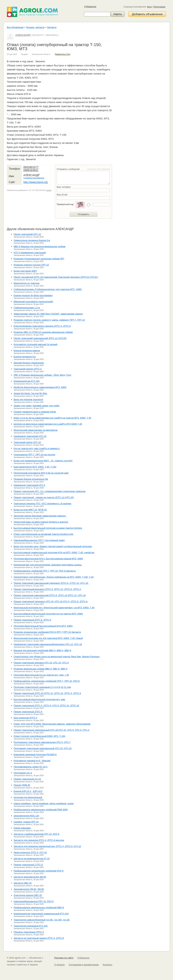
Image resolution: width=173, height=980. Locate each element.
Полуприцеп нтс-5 (23, 773)
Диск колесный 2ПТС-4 (26, 718)
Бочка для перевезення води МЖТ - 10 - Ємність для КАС (43, 461)
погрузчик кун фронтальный (28, 797)
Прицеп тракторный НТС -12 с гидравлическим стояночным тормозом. (50, 491)
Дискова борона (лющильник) (29, 363)
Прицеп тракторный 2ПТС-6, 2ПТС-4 (32, 620)
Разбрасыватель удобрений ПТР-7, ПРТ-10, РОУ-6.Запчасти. (45, 571)
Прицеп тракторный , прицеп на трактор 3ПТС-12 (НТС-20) (44, 497)
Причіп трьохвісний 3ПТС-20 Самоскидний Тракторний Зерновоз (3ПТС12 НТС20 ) (56, 277)
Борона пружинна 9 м (25, 357)
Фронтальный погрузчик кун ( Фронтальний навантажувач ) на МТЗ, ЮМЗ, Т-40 (54, 608)
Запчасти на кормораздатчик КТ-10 (32, 859)
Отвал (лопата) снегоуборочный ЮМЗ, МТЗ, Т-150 (39, 736)
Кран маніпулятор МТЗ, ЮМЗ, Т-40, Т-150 (35, 467)
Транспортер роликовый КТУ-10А (31, 926)
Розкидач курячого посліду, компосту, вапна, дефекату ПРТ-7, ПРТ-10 (49, 320)
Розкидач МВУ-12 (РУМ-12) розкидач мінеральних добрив (43, 332)
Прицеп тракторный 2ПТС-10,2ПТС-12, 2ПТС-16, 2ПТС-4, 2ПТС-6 (47, 693)
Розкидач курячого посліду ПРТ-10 (31, 265)
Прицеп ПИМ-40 (22, 785)
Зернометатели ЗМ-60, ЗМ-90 (29, 889)
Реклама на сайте (64, 958)
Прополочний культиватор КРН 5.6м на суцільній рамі (41, 473)
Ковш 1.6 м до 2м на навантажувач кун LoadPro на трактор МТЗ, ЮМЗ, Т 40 (52, 418)
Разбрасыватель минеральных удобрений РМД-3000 (41, 810)
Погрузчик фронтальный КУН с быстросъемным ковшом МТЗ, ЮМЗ (48, 559)
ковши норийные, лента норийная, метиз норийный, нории (44, 803)
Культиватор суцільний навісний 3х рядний (36, 344)
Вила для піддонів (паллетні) (28, 399)
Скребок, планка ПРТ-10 (26, 822)
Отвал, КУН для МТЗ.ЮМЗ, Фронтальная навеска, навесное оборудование (52, 724)
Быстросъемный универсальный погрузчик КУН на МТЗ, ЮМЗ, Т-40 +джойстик (54, 552)
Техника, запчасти (35, 27)
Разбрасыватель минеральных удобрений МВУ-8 (39, 907)
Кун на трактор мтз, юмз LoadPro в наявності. (37, 448)
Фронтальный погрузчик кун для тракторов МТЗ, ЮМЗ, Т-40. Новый (48, 638)
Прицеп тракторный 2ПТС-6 (28, 712)
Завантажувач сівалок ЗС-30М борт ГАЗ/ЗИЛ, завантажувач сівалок (48, 314)
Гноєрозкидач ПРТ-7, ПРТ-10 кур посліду (35, 455)
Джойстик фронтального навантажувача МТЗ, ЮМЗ (40, 387)
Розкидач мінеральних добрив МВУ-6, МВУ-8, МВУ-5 (41, 669)
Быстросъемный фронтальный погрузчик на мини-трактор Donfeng (48, 528)
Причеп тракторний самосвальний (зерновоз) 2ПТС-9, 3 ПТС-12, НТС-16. (51, 583)
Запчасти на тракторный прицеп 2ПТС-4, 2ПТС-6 (39, 938)
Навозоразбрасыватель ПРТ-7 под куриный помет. (39, 540)
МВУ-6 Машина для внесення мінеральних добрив (40, 246)
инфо (49, 190)
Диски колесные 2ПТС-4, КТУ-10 (30, 852)
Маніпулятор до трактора (27, 283)
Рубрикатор (90, 7)
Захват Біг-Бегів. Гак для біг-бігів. (31, 393)
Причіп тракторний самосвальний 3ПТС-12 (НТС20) (40, 338)
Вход (149, 7)
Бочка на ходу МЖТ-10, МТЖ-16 (30, 510)
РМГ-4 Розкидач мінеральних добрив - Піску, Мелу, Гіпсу (43, 375)
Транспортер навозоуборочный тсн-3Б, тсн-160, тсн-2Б (42, 920)
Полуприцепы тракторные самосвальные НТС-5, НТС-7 (42, 742)
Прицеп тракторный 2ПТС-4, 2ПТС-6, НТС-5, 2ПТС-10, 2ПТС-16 (46, 706)
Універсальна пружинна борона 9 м (32, 240)
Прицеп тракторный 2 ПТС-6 (28, 865)
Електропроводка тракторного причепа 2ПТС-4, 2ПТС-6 (42, 326)
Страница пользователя (34, 178)
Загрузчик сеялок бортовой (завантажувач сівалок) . (40, 516)
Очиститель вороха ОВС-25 (28, 895)
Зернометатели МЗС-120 (26, 816)
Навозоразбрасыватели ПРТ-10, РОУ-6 (34, 901)
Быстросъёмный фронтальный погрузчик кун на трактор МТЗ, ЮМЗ (48, 614)
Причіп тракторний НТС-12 (27, 234)
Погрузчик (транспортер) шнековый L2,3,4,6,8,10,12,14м (42, 687)
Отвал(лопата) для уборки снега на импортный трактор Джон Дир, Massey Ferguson (57, 657)
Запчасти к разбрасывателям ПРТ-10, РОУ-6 (37, 834)
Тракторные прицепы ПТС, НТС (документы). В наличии (43, 504)
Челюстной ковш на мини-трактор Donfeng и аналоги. (41, 522)
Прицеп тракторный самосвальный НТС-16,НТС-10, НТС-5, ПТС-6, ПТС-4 (52, 730)
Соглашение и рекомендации (84, 965)
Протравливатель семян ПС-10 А (31, 767)
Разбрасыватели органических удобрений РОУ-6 (39, 871)
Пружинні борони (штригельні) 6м (31, 479)
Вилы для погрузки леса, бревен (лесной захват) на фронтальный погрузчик (53, 546)
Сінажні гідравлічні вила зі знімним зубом (35, 412)
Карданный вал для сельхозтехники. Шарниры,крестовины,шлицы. (48, 565)
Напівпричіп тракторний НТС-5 (29, 485)
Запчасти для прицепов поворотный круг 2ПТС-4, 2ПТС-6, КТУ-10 (47, 846)
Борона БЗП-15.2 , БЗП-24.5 (28, 791)
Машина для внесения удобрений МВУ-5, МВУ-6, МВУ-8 (42, 650)
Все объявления (15, 27)
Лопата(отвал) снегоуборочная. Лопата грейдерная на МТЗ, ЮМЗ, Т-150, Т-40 (54, 577)
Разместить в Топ (63, 54)
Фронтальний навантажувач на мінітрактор (36, 430)
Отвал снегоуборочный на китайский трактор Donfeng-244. (44, 534)
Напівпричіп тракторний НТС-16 (30, 436)
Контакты (107, 965)
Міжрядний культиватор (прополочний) (33, 302)
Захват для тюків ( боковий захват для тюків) (37, 406)
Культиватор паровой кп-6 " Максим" (32, 761)
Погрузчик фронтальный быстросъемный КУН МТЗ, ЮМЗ (43, 626)
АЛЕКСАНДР (23, 35)
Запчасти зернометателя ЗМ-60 (30, 877)
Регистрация (159, 7)
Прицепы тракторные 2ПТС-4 (29, 932)
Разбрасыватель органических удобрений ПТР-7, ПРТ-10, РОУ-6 (47, 681)
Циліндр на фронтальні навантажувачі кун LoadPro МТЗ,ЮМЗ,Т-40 (48, 424)
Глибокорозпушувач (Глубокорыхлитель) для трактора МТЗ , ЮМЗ (48, 289)
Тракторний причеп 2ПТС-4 (28, 369)
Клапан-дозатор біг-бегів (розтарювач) (33, 295)
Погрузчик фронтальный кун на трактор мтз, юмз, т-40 (41, 675)
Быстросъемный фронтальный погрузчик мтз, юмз (39, 699)
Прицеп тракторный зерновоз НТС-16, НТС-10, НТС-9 (41, 663)
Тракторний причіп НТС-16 (27, 442)
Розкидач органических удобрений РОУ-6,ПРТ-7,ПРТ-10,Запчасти (47, 632)
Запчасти (52, 27)
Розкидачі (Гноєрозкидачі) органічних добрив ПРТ (39, 259)
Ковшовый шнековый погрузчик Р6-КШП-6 (35, 754)
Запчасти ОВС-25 (23, 883)
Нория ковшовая (22, 828)
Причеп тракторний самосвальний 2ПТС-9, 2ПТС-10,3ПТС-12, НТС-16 (50, 595)
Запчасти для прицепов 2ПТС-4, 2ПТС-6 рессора (39, 840)
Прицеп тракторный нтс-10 (27, 779)
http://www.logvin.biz (36, 182)
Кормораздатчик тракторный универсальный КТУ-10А (41, 914)
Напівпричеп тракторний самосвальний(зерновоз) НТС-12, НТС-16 (48, 644)
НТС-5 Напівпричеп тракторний (30, 253)
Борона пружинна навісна (27, 350)
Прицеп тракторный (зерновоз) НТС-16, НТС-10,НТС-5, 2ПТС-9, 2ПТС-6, (51, 601)
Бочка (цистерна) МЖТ (25, 271)
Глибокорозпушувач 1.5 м (27, 308)
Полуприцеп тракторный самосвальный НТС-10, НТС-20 (43, 748)
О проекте (60, 965)
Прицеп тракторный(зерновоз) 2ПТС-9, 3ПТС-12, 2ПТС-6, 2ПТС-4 (47, 589)
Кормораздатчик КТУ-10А (27, 381)
